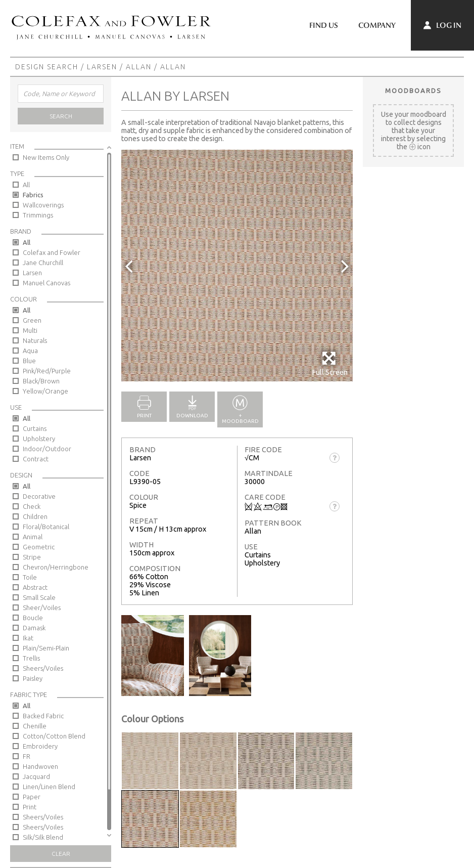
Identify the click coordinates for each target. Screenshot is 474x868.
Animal (33, 537)
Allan (139, 67)
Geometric (39, 547)
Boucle (33, 618)
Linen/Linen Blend (49, 787)
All (26, 185)
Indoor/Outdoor (47, 449)
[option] (237, 266)
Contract (36, 459)
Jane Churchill (43, 263)
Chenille (35, 726)
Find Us (324, 25)
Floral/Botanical (46, 527)
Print (30, 807)
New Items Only (46, 157)
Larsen (102, 67)
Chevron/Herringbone (56, 567)
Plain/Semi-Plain (46, 648)
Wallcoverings (43, 205)
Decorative (39, 496)
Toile (30, 577)
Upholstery (39, 439)
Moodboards (413, 91)
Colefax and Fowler (52, 252)
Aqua (30, 351)
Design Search (47, 67)
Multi (30, 330)
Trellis (31, 658)
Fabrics (33, 195)
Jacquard (36, 776)
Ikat (28, 638)
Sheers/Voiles (43, 668)
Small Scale (39, 597)
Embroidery (40, 746)
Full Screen (330, 363)
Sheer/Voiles (42, 607)
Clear (61, 854)
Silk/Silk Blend (43, 837)
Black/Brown (41, 381)
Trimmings (38, 215)
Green (32, 320)
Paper (32, 797)
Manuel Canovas (46, 283)
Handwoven (40, 766)
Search (61, 116)
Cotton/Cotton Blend (54, 736)
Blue (29, 361)
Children (35, 516)
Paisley (33, 678)
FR (27, 756)
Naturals (35, 340)
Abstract (35, 587)
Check (32, 506)
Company (377, 25)
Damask (34, 628)
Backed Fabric (43, 716)
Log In (442, 25)
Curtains (35, 428)
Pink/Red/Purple (47, 371)
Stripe (32, 557)
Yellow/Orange (45, 391)
